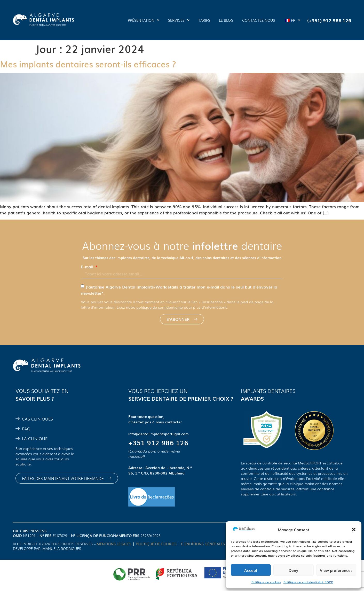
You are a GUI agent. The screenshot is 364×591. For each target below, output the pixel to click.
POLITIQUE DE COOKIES (156, 544)
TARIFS (204, 20)
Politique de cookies (266, 582)
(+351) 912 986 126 (329, 20)
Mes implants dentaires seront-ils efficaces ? (88, 64)
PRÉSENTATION (144, 20)
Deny (293, 570)
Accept (251, 570)
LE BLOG (226, 20)
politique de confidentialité (160, 307)
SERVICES (179, 20)
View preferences (336, 570)
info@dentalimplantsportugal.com (159, 434)
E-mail (88, 267)
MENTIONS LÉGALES (114, 544)
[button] (354, 530)
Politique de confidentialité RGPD (308, 582)
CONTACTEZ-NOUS (259, 20)
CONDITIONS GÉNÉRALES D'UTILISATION (217, 544)
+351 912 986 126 (158, 442)
